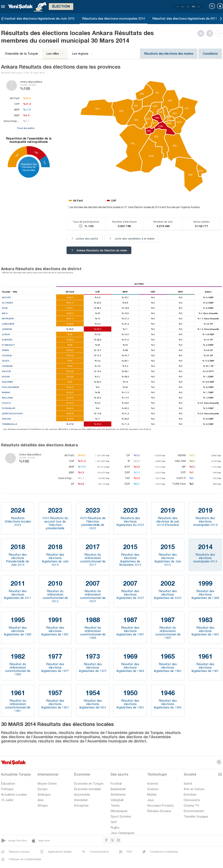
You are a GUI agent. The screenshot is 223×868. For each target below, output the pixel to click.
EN (182, 7)
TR (177, 7)
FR (193, 7)
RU (199, 7)
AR (188, 7)
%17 (44, 162)
